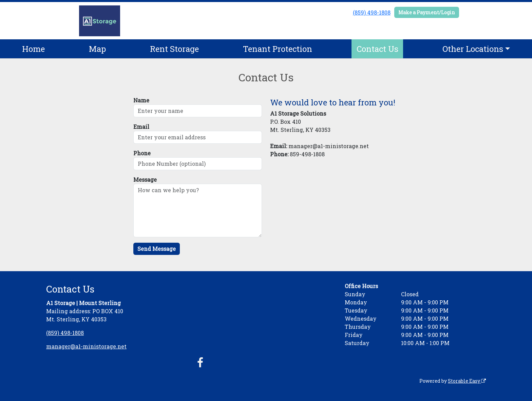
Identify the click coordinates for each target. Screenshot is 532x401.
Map (97, 49)
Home (33, 49)
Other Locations (473, 49)
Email (141, 127)
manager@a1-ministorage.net (86, 346)
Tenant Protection (278, 49)
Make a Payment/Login (427, 12)
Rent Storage (174, 49)
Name (141, 100)
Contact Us (377, 49)
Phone (142, 153)
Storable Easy (467, 381)
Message (145, 179)
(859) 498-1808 (372, 12)
